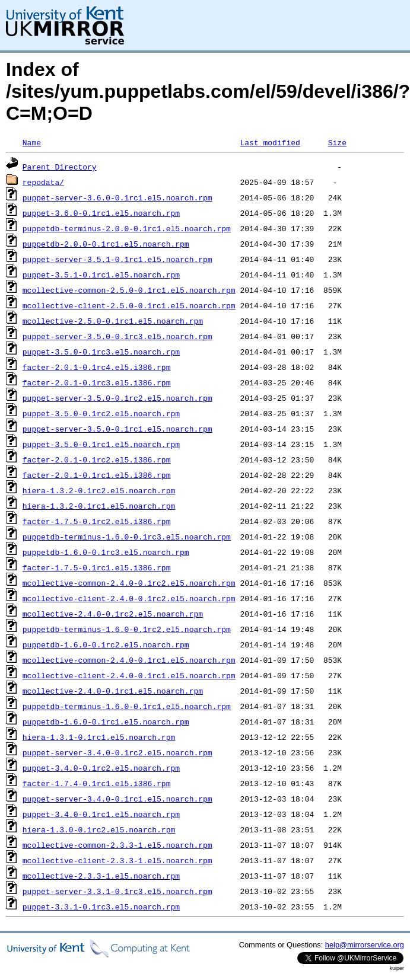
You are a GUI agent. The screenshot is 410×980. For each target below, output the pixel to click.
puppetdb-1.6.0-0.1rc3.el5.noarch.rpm (106, 552)
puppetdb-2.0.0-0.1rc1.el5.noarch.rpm (106, 244)
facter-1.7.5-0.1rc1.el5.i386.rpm (97, 567)
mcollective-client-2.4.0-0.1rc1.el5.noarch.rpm (129, 675)
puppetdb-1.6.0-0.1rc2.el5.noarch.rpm (106, 644)
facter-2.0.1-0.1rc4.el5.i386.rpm (97, 367)
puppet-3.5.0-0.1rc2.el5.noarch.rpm (101, 413)
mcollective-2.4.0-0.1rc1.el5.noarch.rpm (113, 691)
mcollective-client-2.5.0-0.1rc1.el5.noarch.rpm (129, 305)
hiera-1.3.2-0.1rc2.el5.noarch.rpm (99, 490)
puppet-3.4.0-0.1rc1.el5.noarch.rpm (101, 814)
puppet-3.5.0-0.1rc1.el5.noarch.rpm (101, 444)
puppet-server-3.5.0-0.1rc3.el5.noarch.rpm (117, 336)
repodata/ (43, 182)
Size (337, 142)
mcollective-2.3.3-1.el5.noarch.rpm (101, 876)
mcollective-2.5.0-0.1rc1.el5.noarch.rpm (113, 321)
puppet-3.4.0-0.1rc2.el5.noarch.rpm (101, 768)
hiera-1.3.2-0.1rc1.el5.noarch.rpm (99, 506)
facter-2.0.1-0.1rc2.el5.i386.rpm (97, 459)
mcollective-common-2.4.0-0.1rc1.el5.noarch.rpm (129, 660)
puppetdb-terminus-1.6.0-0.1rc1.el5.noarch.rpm (127, 706)
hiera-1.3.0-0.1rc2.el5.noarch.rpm (99, 829)
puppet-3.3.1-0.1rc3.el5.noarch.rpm (101, 906)
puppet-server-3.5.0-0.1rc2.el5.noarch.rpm (117, 398)
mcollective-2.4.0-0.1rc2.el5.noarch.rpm (113, 614)
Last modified (270, 142)
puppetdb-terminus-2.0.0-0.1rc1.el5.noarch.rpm (127, 228)
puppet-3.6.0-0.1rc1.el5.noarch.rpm (101, 213)
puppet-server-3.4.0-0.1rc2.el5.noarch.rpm (117, 752)
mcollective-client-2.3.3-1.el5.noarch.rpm (117, 860)
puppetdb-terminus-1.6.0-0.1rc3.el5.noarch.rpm (127, 537)
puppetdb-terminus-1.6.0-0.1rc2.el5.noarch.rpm (127, 629)
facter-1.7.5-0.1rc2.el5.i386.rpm (97, 521)
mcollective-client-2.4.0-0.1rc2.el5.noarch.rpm (129, 598)
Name (32, 142)
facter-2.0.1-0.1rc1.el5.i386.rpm (97, 475)
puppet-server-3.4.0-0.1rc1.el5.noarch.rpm (117, 799)
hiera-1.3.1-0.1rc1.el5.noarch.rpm (99, 737)
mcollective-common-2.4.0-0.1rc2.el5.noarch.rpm (129, 583)
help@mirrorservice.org (365, 945)
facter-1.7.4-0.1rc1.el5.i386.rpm (97, 783)
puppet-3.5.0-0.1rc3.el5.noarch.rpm (101, 352)
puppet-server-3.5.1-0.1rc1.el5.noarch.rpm (117, 259)
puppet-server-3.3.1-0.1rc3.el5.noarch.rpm (117, 891)
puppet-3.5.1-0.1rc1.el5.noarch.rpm (101, 274)
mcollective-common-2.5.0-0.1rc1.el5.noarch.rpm (129, 290)
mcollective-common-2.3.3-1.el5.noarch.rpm (117, 845)
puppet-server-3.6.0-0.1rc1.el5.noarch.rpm (117, 197)
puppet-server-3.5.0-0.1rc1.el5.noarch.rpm (117, 429)
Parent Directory (60, 167)
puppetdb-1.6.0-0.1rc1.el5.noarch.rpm (106, 722)
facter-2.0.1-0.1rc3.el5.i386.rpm (97, 382)
